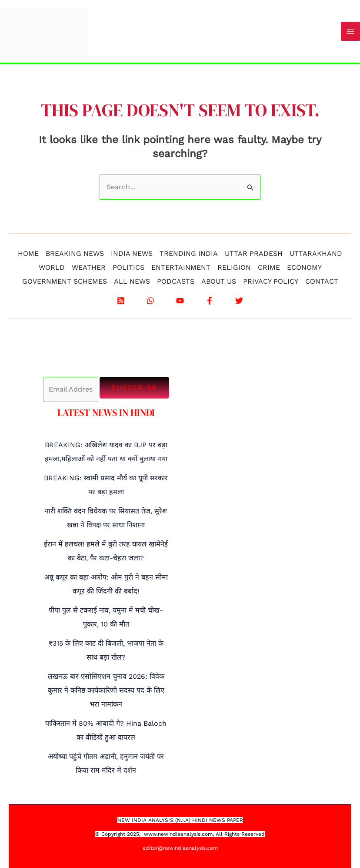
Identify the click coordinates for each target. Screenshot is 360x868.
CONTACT (322, 281)
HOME (28, 253)
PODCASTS (176, 281)
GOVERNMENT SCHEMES (65, 281)
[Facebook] (210, 301)
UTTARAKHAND (316, 253)
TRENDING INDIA (189, 253)
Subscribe (134, 387)
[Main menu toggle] (350, 31)
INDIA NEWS (132, 253)
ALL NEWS (132, 281)
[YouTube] (180, 301)
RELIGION (234, 267)
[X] (239, 301)
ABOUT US (219, 281)
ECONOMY (304, 267)
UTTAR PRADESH (254, 253)
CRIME (269, 267)
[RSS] (121, 301)
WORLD (52, 267)
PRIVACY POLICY (271, 281)
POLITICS (128, 267)
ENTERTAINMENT (181, 267)
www (150, 834)
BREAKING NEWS (75, 253)
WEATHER (89, 267)
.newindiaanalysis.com (185, 834)
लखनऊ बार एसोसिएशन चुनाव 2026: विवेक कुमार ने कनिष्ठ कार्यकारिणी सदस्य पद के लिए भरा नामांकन (106, 690)
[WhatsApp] (150, 301)
